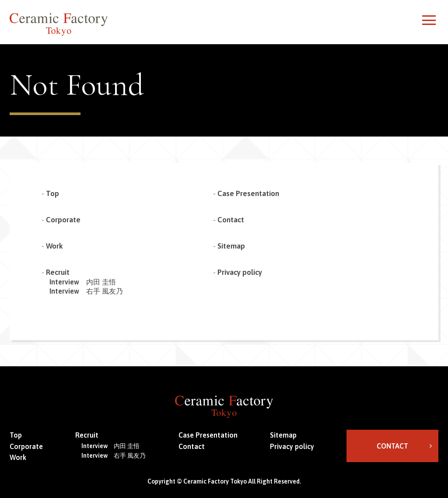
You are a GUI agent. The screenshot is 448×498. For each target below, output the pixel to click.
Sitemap (231, 246)
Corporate (63, 220)
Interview (83, 282)
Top (52, 193)
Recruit (58, 272)
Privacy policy (240, 272)
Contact (231, 220)
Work (54, 246)
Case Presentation (248, 193)
